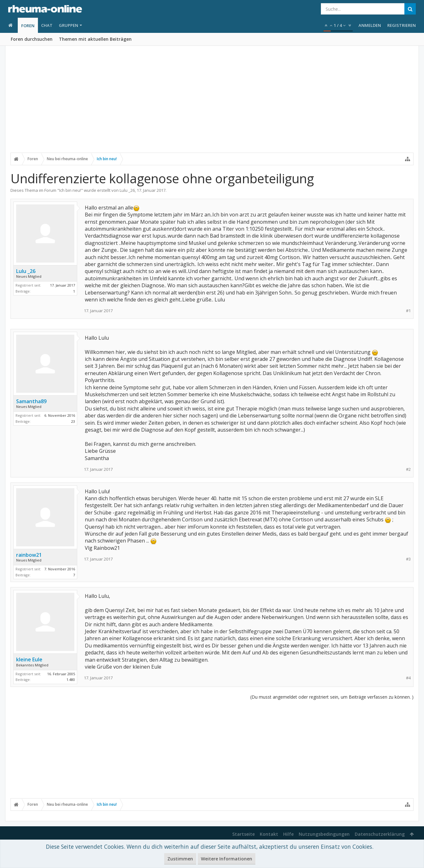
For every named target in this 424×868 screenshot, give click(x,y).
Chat (47, 25)
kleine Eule (29, 659)
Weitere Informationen (227, 859)
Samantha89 (31, 401)
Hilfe (288, 834)
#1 (408, 311)
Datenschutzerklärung (380, 834)
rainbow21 (29, 555)
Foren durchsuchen (32, 39)
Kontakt (269, 834)
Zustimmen (180, 859)
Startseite (243, 834)
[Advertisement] (212, 103)
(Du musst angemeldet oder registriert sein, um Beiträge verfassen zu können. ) (332, 697)
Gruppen (69, 25)
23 (73, 421)
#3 (408, 559)
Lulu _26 (127, 190)
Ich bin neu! (70, 190)
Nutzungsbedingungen (324, 834)
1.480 (71, 680)
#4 (408, 678)
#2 (408, 469)
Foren (28, 26)
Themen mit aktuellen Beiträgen (95, 39)
